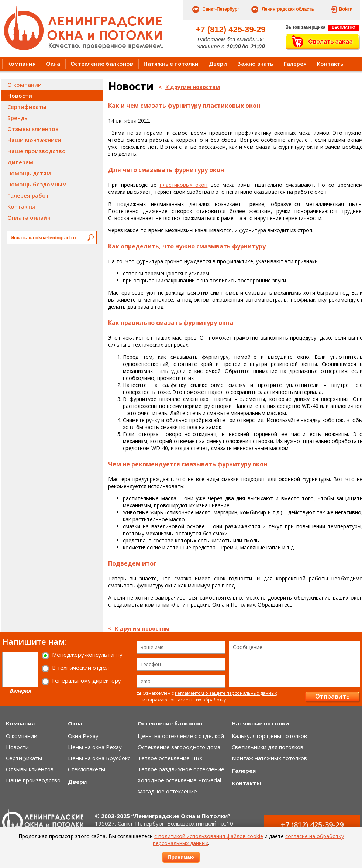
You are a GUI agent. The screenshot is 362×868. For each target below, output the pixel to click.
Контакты (331, 64)
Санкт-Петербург (221, 9)
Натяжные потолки (171, 64)
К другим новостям (193, 87)
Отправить (332, 696)
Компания (22, 64)
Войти (346, 9)
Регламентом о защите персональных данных (226, 693)
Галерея (295, 64)
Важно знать (255, 64)
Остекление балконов (102, 64)
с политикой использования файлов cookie (209, 836)
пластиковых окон (184, 185)
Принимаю (181, 857)
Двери (218, 64)
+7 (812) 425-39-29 (231, 29)
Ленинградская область (288, 9)
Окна (53, 64)
